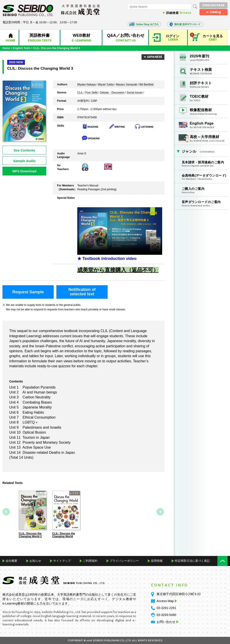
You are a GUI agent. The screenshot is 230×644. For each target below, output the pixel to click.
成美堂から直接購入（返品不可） (118, 270)
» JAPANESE (153, 57)
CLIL (80, 93)
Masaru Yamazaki (127, 85)
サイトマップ (62, 561)
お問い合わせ (166, 622)
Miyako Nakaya (86, 85)
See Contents (24, 150)
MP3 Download (24, 171)
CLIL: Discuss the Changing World (63, 535)
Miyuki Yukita (106, 85)
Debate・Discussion (112, 93)
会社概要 (11, 561)
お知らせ (35, 561)
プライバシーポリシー (124, 561)
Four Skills (91, 93)
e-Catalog (213, 12)
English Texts (22, 48)
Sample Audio (24, 161)
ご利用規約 (90, 561)
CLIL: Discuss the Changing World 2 (30, 535)
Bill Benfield (147, 85)
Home (6, 48)
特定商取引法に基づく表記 (192, 561)
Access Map (166, 601)
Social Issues (135, 93)
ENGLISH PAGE (214, 5)
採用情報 (157, 561)
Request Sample (28, 292)
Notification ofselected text (82, 292)
